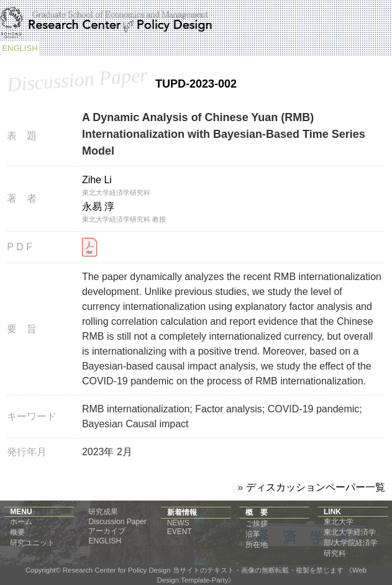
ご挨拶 (257, 524)
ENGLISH (20, 48)
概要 (17, 532)
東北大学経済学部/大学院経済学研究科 (351, 543)
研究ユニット (32, 543)
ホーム (21, 522)
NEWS (178, 523)
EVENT (180, 532)
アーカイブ (107, 531)
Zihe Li (97, 180)
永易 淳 (98, 206)
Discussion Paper (117, 522)
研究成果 (103, 512)
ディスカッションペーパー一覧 (316, 487)
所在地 (257, 545)
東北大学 (339, 522)
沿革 (253, 534)
